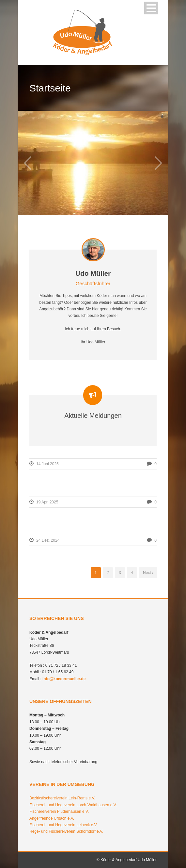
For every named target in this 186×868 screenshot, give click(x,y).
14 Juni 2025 (47, 464)
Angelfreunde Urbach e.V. (52, 818)
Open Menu (151, 8)
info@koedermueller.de (64, 679)
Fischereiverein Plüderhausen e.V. (59, 811)
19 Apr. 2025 (47, 502)
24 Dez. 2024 (48, 540)
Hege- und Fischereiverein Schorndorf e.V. (66, 831)
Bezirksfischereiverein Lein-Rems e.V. (62, 798)
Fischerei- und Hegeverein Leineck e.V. (63, 825)
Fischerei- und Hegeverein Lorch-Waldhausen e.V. (73, 805)
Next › (148, 573)
